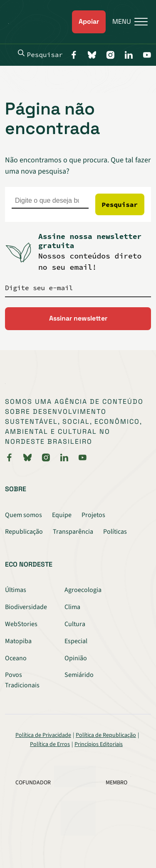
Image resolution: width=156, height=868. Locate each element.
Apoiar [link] (89, 21)
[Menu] (127, 22)
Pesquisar (40, 54)
